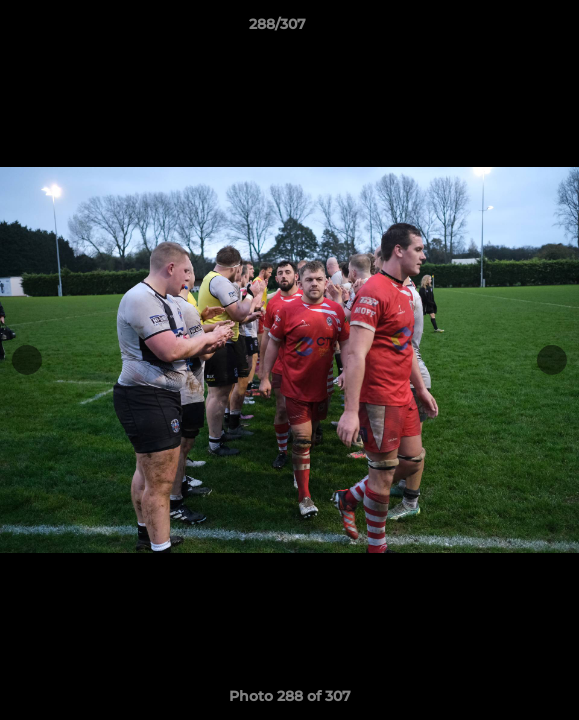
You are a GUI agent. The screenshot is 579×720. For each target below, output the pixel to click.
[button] (507, 29)
